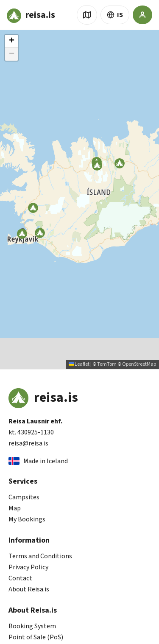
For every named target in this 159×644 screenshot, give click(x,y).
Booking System (32, 626)
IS (115, 15)
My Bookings (27, 519)
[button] (97, 165)
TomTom (107, 364)
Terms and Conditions (40, 556)
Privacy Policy (28, 567)
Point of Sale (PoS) (36, 637)
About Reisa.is (29, 589)
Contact (20, 578)
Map (15, 508)
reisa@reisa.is (28, 443)
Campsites (24, 497)
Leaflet (79, 364)
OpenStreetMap (139, 364)
